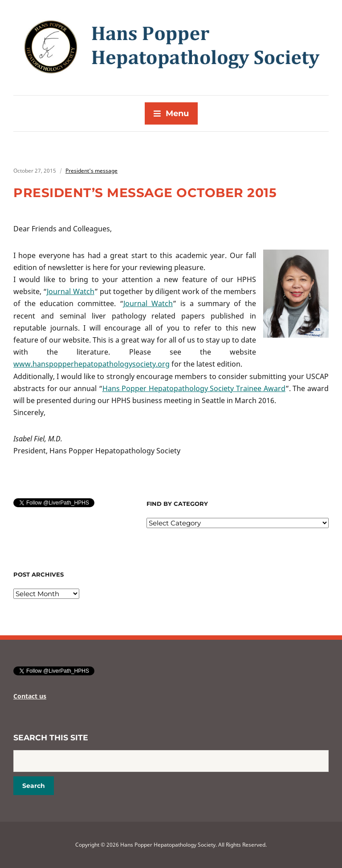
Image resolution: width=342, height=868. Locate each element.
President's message (92, 171)
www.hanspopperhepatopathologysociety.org (92, 364)
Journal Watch (70, 291)
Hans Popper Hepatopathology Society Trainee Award (194, 388)
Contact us (30, 696)
